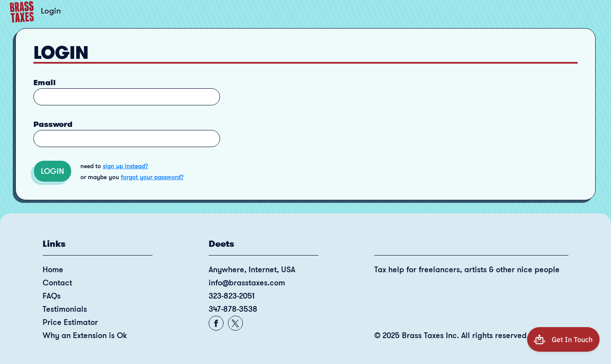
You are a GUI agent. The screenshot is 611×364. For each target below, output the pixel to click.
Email (45, 83)
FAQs (52, 296)
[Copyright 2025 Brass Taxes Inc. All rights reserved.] (471, 339)
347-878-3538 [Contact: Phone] (233, 309)
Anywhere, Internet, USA (252, 270)
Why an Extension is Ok (85, 335)
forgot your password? (152, 177)
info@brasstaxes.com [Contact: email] (247, 283)
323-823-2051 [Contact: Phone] (232, 296)
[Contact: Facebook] (216, 323)
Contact (57, 283)
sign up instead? (125, 166)
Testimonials (65, 309)
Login (52, 171)
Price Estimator (70, 322)
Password (53, 124)
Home (53, 270)
